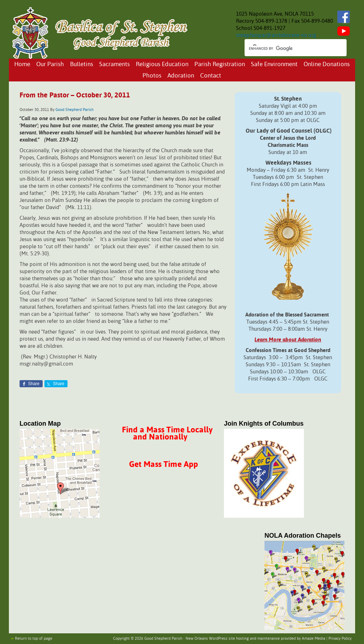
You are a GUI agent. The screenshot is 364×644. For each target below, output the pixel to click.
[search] (289, 48)
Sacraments (114, 65)
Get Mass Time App (164, 465)
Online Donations (327, 65)
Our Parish (50, 65)
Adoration (181, 76)
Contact (211, 76)
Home (22, 65)
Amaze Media (314, 639)
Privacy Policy (340, 639)
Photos (152, 76)
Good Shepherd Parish (74, 110)
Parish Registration (220, 65)
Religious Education (162, 65)
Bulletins (82, 65)
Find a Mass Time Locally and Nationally (167, 434)
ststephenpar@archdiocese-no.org (276, 35)
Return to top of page (34, 639)
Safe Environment (274, 65)
